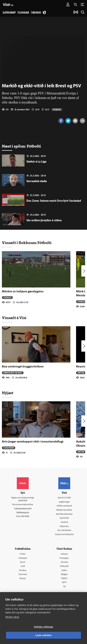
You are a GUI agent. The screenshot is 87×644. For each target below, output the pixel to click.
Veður (64, 571)
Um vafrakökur (64, 530)
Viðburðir (64, 566)
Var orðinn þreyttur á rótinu (44, 221)
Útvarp (23, 579)
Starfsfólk (64, 518)
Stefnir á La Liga (36, 162)
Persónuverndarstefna (23, 505)
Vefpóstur (64, 527)
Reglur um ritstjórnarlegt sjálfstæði (23, 499)
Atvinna (64, 562)
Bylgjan (64, 574)
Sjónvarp (23, 574)
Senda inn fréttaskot (64, 535)
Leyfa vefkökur (44, 635)
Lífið (23, 566)
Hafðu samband (64, 506)
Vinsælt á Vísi (14, 318)
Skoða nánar (12, 617)
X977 (64, 583)
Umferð (64, 522)
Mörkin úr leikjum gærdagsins (23, 292)
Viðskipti (23, 558)
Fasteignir (64, 558)
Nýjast (8, 393)
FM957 (64, 579)
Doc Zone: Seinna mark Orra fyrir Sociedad (54, 201)
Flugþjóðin (9, 448)
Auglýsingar (64, 502)
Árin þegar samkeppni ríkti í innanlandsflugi (33, 442)
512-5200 (67, 498)
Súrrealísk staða (37, 181)
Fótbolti (57, 109)
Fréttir (81, 373)
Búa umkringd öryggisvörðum (23, 367)
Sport (23, 562)
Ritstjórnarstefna (64, 510)
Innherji (64, 554)
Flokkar (23, 13)
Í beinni (36, 13)
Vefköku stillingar (43, 627)
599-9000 (25, 517)
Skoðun (23, 571)
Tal (64, 587)
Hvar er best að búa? (13, 373)
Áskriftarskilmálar (64, 514)
